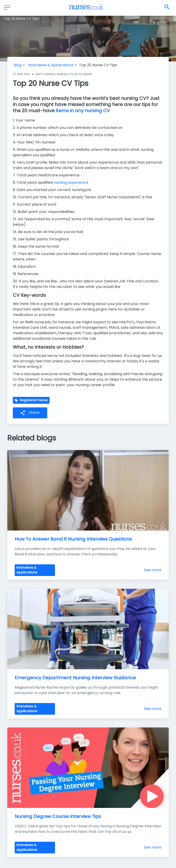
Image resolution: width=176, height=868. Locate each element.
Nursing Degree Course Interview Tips (58, 816)
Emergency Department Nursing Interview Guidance (75, 678)
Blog (18, 65)
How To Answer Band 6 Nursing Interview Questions (73, 539)
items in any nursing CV (83, 111)
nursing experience (71, 182)
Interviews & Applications (51, 65)
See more (153, 570)
